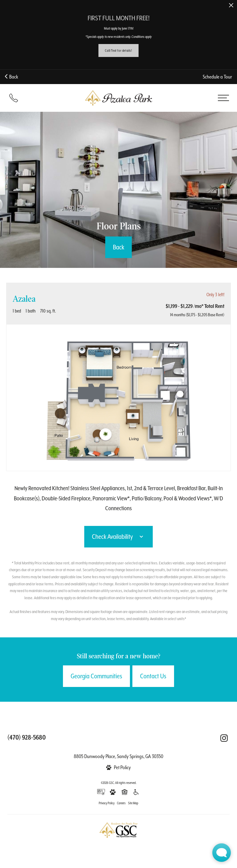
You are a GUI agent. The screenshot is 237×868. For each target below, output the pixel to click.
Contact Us (153, 676)
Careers (121, 803)
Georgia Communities (96, 676)
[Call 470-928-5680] (14, 98)
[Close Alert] (231, 6)
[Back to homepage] (118, 98)
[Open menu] (223, 98)
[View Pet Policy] (118, 767)
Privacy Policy (107, 803)
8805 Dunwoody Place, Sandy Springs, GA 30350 (118, 756)
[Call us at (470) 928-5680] (27, 737)
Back (12, 77)
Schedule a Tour (217, 77)
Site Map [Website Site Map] (133, 803)
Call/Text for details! (118, 50)
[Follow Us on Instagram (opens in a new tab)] (224, 738)
